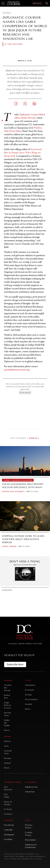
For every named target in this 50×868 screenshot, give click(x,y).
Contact (8, 814)
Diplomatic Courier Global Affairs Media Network (30, 116)
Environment (31, 699)
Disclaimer (31, 840)
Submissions (31, 787)
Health (28, 704)
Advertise (30, 792)
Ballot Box (7, 697)
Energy (28, 695)
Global (7, 13)
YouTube (8, 839)
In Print (8, 809)
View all (34, 438)
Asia (6, 746)
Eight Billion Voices (8, 705)
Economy (30, 690)
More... (8, 730)
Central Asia (8, 491)
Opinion (13, 546)
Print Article (25, 393)
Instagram (9, 835)
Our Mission (8, 788)
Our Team (7, 796)
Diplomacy (19, 491)
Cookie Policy (29, 834)
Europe (8, 758)
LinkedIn (8, 830)
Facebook (9, 825)
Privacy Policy (29, 826)
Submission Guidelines (31, 846)
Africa (7, 741)
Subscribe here (15, 664)
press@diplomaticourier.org (17, 370)
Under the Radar (7, 723)
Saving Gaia (7, 714)
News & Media (8, 803)
